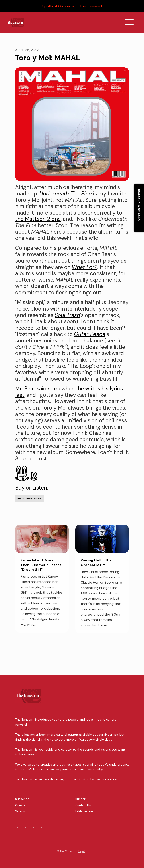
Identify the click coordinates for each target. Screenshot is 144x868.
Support (81, 799)
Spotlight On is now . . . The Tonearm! (72, 6)
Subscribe (22, 799)
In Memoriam (84, 811)
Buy (20, 488)
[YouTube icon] (41, 829)
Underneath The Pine (66, 194)
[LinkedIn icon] (25, 829)
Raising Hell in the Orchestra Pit (96, 563)
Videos (20, 811)
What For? (84, 267)
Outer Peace (90, 334)
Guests (20, 805)
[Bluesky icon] (17, 829)
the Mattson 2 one (38, 219)
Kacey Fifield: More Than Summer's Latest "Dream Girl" (41, 565)
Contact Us (83, 805)
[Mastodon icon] (33, 829)
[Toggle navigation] (129, 23)
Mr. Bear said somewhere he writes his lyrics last (69, 392)
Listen (40, 488)
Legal (82, 851)
